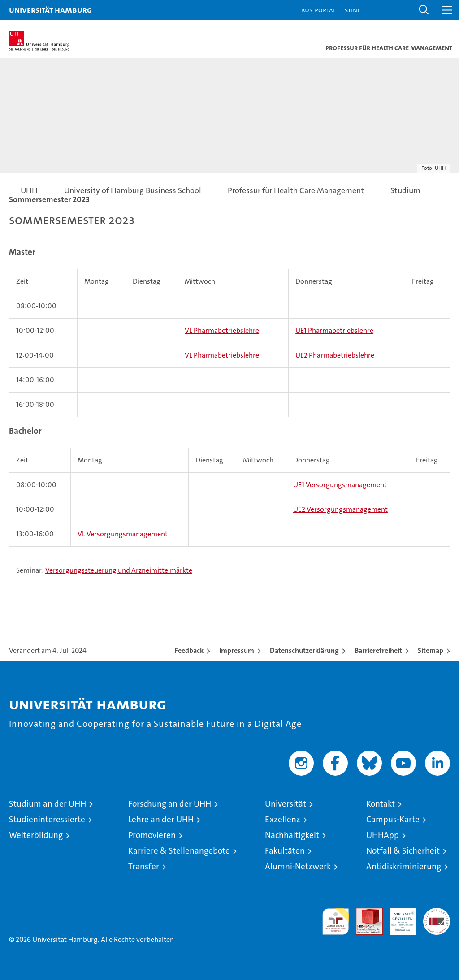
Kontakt (381, 804)
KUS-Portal (319, 10)
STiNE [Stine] (353, 10)
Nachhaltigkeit (292, 835)
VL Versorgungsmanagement (123, 534)
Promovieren (152, 835)
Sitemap (431, 650)
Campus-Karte (393, 819)
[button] (424, 10)
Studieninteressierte (47, 819)
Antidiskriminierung (404, 866)
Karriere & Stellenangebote (179, 851)
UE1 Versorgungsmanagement (340, 485)
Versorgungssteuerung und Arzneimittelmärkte (119, 570)
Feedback (189, 650)
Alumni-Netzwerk (298, 866)
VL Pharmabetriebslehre (222, 330)
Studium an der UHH (48, 804)
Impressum (237, 650)
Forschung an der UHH (170, 804)
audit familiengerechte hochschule (336, 921)
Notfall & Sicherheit (403, 851)
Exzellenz (283, 819)
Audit (364, 913)
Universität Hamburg (50, 10)
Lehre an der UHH (161, 819)
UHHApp (383, 835)
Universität (286, 804)
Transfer (144, 866)
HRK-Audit (398, 917)
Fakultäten (285, 851)
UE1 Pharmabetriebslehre (334, 330)
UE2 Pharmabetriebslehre (335, 355)
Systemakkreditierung (437, 913)
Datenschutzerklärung (304, 650)
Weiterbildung (36, 835)
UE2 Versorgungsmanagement (340, 509)
